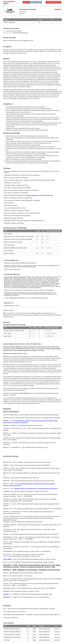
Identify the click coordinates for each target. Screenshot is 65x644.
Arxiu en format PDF (53, 2)
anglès (32, 2)
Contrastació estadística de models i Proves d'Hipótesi (39, 195)
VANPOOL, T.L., (8, 594)
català (26, 2)
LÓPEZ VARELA (8, 559)
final (25, 41)
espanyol (38, 2)
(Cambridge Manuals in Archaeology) (36, 488)
